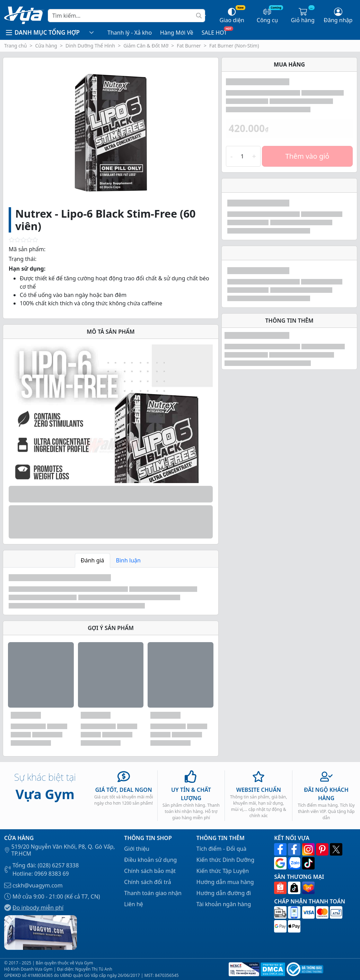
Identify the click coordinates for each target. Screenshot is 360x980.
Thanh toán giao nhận (153, 893)
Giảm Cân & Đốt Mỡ (146, 46)
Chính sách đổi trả (147, 882)
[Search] (126, 16)
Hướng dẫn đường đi (224, 893)
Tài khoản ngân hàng (224, 904)
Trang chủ (15, 46)
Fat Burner (189, 46)
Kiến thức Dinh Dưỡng (225, 860)
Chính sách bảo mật (150, 871)
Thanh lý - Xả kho (130, 33)
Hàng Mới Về (177, 33)
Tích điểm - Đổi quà (222, 849)
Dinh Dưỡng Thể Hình (90, 46)
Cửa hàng (46, 46)
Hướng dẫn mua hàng (225, 882)
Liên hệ (134, 904)
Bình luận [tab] (128, 560)
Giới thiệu (137, 849)
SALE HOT (214, 33)
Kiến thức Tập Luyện (223, 871)
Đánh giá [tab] (93, 560)
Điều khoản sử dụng (150, 860)
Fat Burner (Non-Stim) (234, 46)
